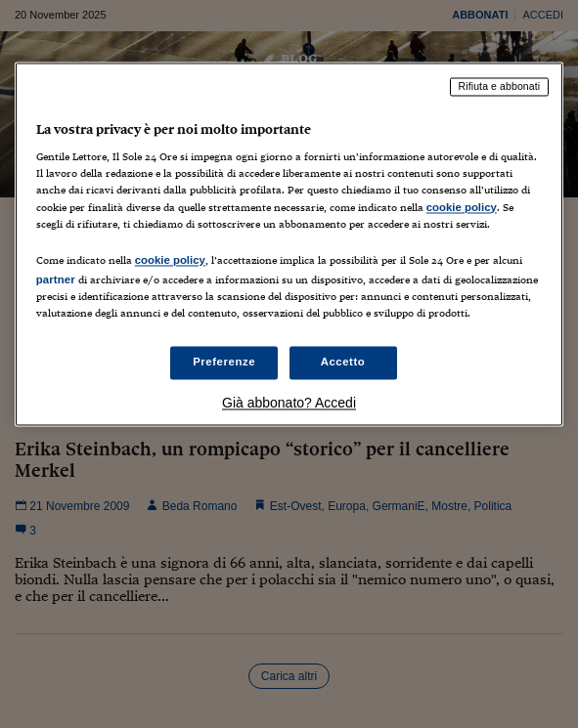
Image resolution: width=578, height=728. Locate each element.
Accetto (343, 362)
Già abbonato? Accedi (289, 403)
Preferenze (224, 362)
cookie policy (462, 207)
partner (56, 279)
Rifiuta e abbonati (500, 86)
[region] (289, 244)
